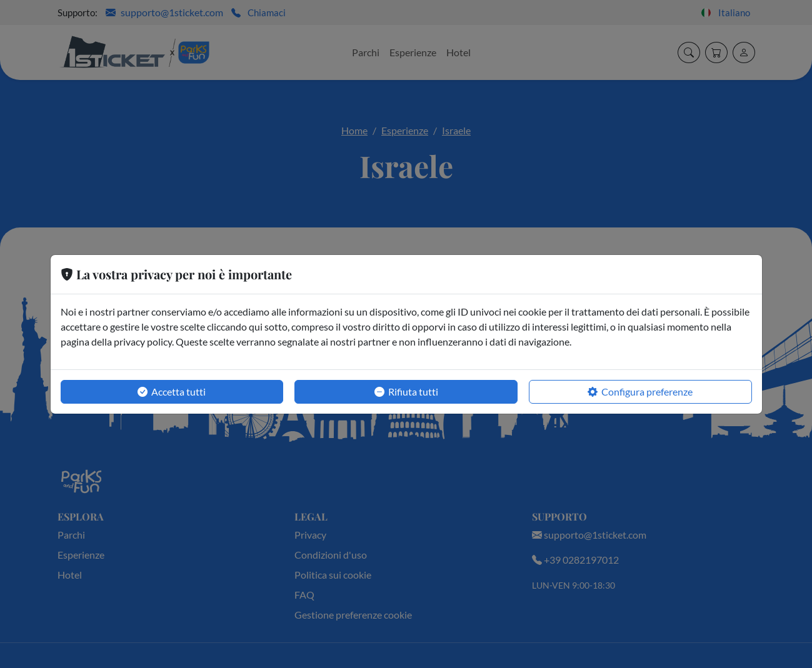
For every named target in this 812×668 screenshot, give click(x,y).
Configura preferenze (640, 392)
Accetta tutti (172, 392)
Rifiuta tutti (406, 392)
